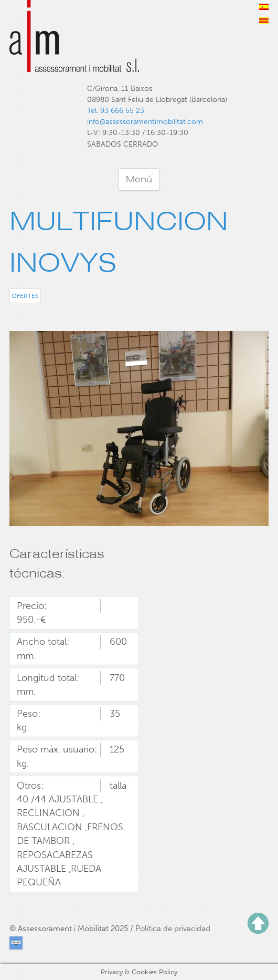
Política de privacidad (173, 929)
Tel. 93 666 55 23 (116, 111)
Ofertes (25, 296)
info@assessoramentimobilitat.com (145, 122)
